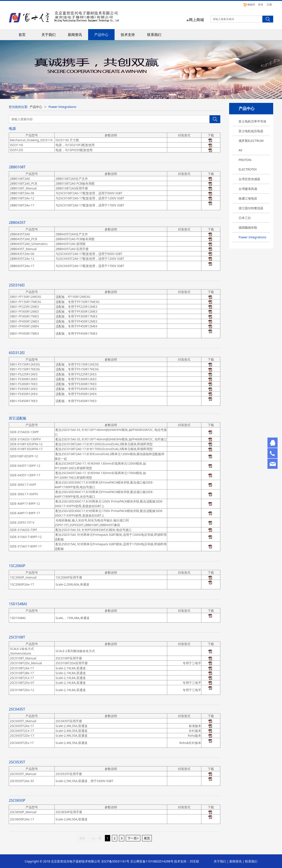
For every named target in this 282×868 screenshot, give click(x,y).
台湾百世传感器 (249, 179)
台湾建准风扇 (248, 189)
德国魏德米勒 (248, 227)
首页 (22, 35)
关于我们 (48, 35)
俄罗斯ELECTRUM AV (251, 145)
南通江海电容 (248, 198)
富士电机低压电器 (251, 131)
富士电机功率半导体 (252, 121)
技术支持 (128, 35)
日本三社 (245, 218)
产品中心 (101, 35)
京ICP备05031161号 (115, 861)
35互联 (194, 861)
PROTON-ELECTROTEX (248, 165)
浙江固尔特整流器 (251, 208)
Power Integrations (252, 237)
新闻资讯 (75, 35)
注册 (269, 5)
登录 (261, 5)
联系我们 (154, 35)
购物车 (249, 5)
